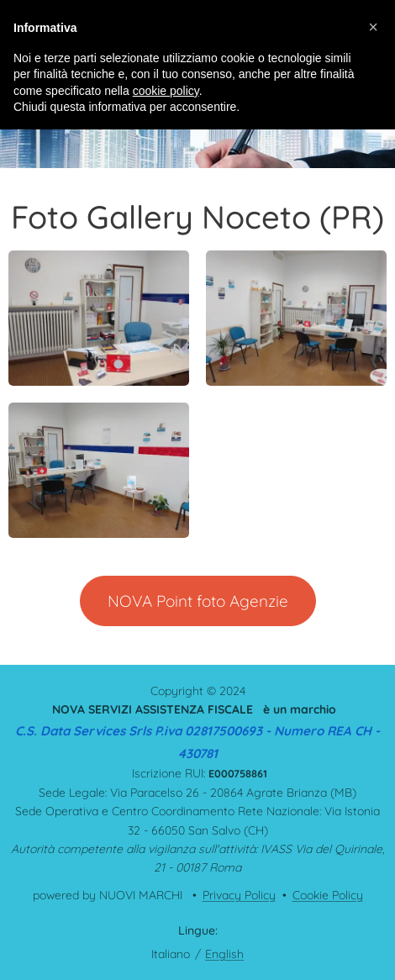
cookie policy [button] (166, 91)
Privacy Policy (239, 895)
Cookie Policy (328, 895)
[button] (373, 27)
